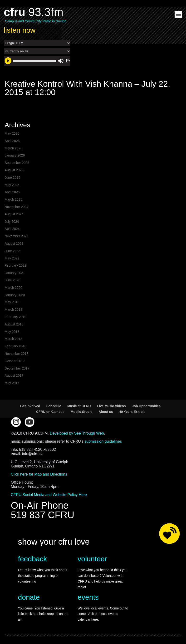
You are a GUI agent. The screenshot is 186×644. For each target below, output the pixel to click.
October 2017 (15, 361)
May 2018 (12, 332)
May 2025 (12, 185)
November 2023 (17, 236)
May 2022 (12, 258)
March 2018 (14, 339)
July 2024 (12, 222)
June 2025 (12, 177)
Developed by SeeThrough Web (77, 433)
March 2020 (14, 288)
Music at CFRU (79, 406)
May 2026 (12, 133)
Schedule (54, 406)
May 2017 (12, 383)
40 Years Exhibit (132, 412)
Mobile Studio (82, 412)
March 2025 (14, 199)
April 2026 (12, 141)
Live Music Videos (111, 406)
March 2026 (14, 148)
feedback (33, 559)
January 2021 (15, 273)
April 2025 (12, 192)
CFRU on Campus (50, 412)
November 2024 (17, 207)
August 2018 (14, 324)
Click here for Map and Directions (39, 474)
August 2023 (14, 243)
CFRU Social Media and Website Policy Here (49, 495)
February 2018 (16, 346)
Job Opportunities (146, 406)
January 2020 (15, 295)
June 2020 (12, 280)
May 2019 (12, 302)
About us (106, 412)
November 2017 (17, 354)
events (88, 597)
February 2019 (16, 317)
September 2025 (17, 163)
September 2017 (17, 368)
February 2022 (16, 265)
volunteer (92, 559)
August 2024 (14, 214)
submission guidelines (103, 441)
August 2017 (14, 375)
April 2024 (12, 229)
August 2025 (14, 170)
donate (29, 597)
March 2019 (14, 309)
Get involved (30, 406)
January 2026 (15, 155)
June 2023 (12, 251)
